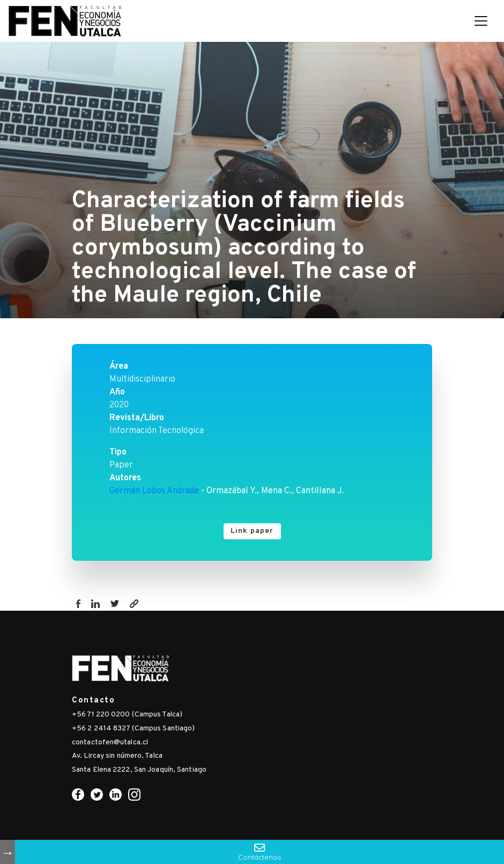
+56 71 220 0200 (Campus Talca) (127, 715)
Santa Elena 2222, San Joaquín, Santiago (139, 770)
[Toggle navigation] (481, 21)
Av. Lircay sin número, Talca (117, 756)
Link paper (252, 531)
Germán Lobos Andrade (154, 491)
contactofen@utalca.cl (110, 742)
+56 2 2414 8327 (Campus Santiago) (133, 728)
